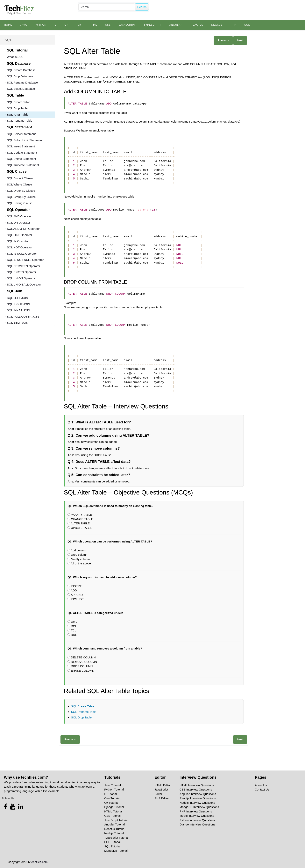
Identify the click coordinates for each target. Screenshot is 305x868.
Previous (223, 40)
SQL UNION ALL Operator (24, 284)
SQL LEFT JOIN (18, 298)
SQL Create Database (21, 70)
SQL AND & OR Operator (23, 229)
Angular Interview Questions (198, 794)
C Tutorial (110, 794)
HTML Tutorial (113, 811)
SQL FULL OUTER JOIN (23, 316)
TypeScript (152, 25)
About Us (261, 785)
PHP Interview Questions (196, 811)
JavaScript (127, 25)
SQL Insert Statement (21, 146)
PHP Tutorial (112, 842)
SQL (247, 25)
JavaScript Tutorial (116, 820)
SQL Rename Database (22, 82)
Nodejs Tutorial (114, 833)
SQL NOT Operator (19, 247)
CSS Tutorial (112, 816)
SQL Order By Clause (21, 191)
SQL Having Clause (20, 203)
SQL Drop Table (17, 108)
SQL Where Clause (20, 184)
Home (8, 25)
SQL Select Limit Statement (25, 140)
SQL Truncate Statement (23, 165)
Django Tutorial (114, 807)
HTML (93, 25)
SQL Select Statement (21, 134)
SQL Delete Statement (22, 159)
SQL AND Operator (19, 216)
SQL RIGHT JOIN (18, 304)
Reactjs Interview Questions (198, 798)
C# (80, 25)
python (41, 25)
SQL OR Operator (19, 222)
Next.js (217, 25)
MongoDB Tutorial (116, 851)
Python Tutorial (114, 789)
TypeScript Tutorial (116, 838)
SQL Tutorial (112, 846)
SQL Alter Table (18, 114)
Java (24, 25)
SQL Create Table (18, 102)
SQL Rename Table (20, 121)
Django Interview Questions (197, 824)
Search (142, 7)
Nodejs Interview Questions (197, 803)
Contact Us (262, 789)
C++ (67, 25)
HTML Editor (163, 785)
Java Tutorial (113, 785)
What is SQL (15, 57)
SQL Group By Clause (21, 197)
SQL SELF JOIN (18, 323)
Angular (176, 25)
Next (240, 40)
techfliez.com (39, 862)
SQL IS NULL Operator (22, 254)
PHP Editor (162, 798)
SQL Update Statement (22, 153)
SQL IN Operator (18, 241)
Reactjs (197, 25)
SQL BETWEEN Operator (24, 266)
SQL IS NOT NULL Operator (25, 260)
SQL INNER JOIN (19, 310)
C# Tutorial (111, 803)
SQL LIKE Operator (20, 235)
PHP (233, 25)
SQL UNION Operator (21, 278)
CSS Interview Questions (196, 789)
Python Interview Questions (197, 820)
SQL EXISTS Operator (22, 272)
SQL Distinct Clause (20, 178)
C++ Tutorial (112, 798)
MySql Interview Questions (197, 816)
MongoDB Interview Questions (199, 807)
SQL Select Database (21, 89)
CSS (108, 25)
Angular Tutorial (114, 824)
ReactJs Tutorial (115, 829)
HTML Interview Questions (197, 785)
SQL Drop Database (20, 76)
